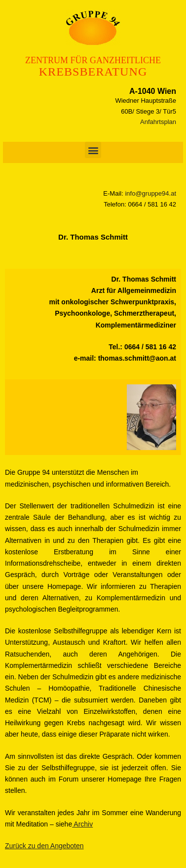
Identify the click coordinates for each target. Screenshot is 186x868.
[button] (93, 150)
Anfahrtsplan (158, 122)
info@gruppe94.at (150, 193)
